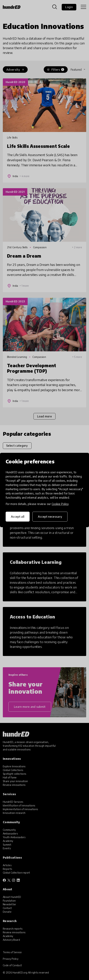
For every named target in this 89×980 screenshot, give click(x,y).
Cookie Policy (60, 504)
